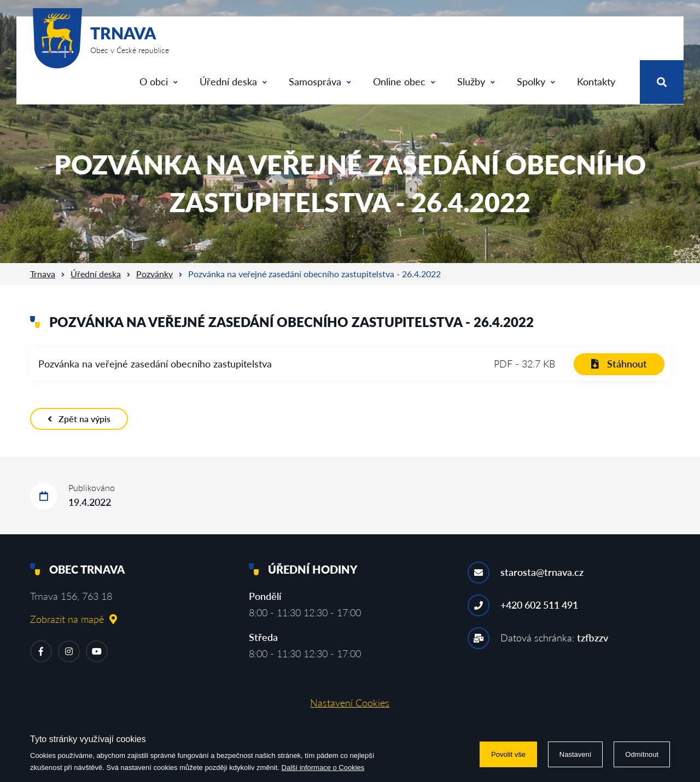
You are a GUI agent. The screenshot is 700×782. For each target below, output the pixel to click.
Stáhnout (619, 364)
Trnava (43, 274)
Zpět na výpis (79, 419)
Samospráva (320, 81)
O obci (159, 81)
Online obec (404, 81)
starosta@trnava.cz (542, 572)
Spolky (536, 81)
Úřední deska (233, 81)
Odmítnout (642, 754)
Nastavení (576, 754)
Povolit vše (508, 754)
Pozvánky (154, 274)
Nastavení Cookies (350, 703)
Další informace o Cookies (323, 768)
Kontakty (596, 81)
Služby (476, 81)
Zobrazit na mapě (74, 619)
